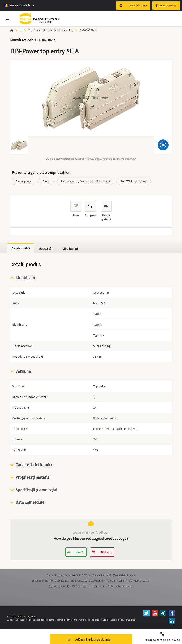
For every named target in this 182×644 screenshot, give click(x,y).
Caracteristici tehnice (34, 465)
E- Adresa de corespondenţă (89, 581)
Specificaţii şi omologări (36, 490)
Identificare (26, 278)
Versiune (23, 371)
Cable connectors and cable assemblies (51, 30)
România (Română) (17, 6)
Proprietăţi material (33, 477)
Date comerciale (30, 502)
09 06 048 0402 (88, 30)
